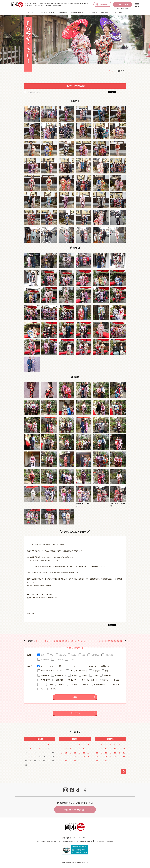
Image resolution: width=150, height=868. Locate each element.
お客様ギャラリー (77, 12)
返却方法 (104, 12)
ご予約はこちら (122, 4)
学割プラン (105, 666)
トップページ (110, 71)
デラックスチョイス (100, 685)
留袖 (43, 685)
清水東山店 (109, 655)
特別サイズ (72, 680)
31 (121, 641)
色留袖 (86, 685)
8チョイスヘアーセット (76, 666)
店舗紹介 (61, 12)
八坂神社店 (95, 655)
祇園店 (74, 655)
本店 (52, 655)
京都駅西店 (45, 660)
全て (43, 655)
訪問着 (85, 676)
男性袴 (74, 676)
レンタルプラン (46, 12)
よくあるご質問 (117, 12)
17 (78, 641)
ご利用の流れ (92, 12)
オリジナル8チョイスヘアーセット (53, 671)
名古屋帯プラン (60, 676)
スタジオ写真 (46, 680)
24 (100, 641)
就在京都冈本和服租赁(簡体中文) (67, 841)
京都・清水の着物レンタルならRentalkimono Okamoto (75, 863)
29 (115, 641)
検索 (75, 697)
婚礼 (52, 685)
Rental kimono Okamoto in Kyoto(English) (47, 841)
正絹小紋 (74, 685)
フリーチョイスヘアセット (78, 671)
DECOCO (92, 666)
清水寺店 (62, 655)
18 (81, 641)
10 (57, 641)
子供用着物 (45, 676)
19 (84, 641)
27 (109, 641)
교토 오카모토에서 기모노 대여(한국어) (104, 841)
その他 (53, 689)
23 (97, 641)
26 (106, 641)
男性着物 (96, 671)
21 (91, 641)
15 (72, 641)
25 (103, 641)
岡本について (32, 12)
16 (75, 641)
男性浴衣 (59, 680)
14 (69, 641)
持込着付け (104, 680)
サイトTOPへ (75, 713)
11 (60, 641)
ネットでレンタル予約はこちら (75, 810)
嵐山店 (71, 660)
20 (87, 641)
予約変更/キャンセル (122, 8)
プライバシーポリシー (81, 838)
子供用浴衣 (108, 676)
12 (63, 641)
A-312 (43, 689)
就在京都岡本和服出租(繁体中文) (85, 841)
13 (66, 641)
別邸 (84, 655)
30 (118, 641)
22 (94, 641)
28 (112, 641)
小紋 (52, 666)
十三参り (62, 685)
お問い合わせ (66, 838)
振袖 (107, 671)
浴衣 (61, 666)
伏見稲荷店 (59, 660)
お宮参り (116, 685)
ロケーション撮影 (88, 680)
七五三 (116, 680)
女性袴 (95, 676)
